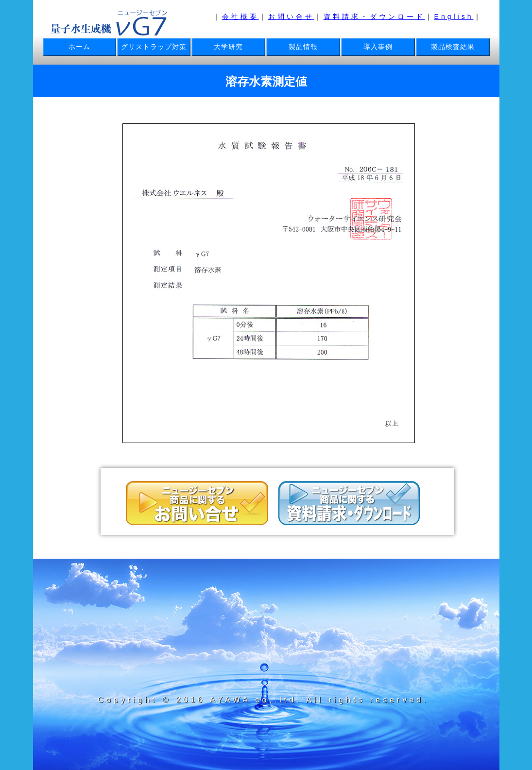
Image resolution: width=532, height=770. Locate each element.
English (454, 17)
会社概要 (240, 17)
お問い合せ (291, 17)
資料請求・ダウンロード (374, 17)
